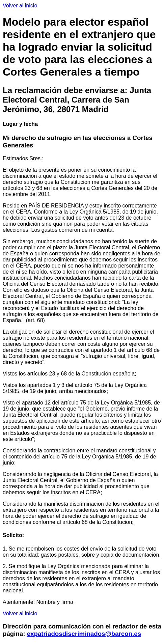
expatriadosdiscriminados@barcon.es (84, 634)
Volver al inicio (20, 6)
